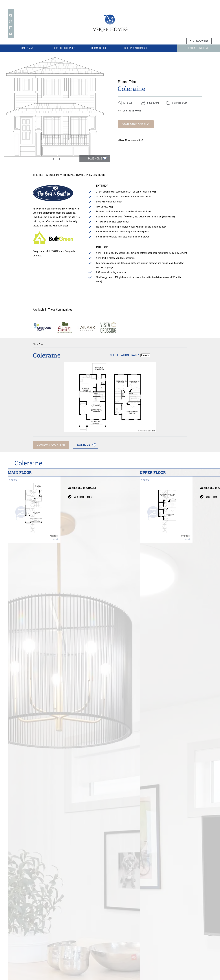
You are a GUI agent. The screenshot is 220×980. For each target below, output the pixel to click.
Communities (99, 48)
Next (59, 159)
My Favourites (199, 41)
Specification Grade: (124, 355)
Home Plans (28, 47)
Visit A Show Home (198, 48)
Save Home (95, 158)
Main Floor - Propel (83, 497)
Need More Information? (130, 140)
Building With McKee (137, 47)
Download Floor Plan (136, 124)
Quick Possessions (64, 47)
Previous (53, 159)
